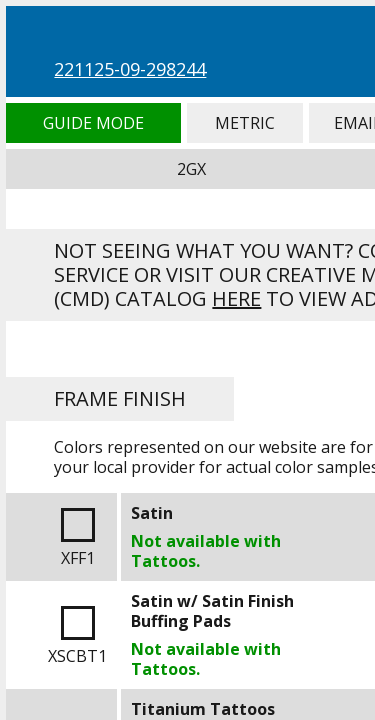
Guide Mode (93, 123)
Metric (245, 123)
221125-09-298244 (130, 69)
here (236, 298)
